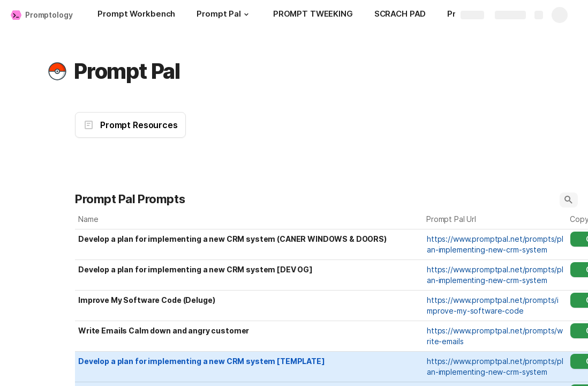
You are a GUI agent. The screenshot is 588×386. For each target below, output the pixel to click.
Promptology (49, 15)
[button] (246, 14)
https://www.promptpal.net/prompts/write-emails (495, 336)
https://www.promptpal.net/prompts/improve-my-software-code (493, 305)
